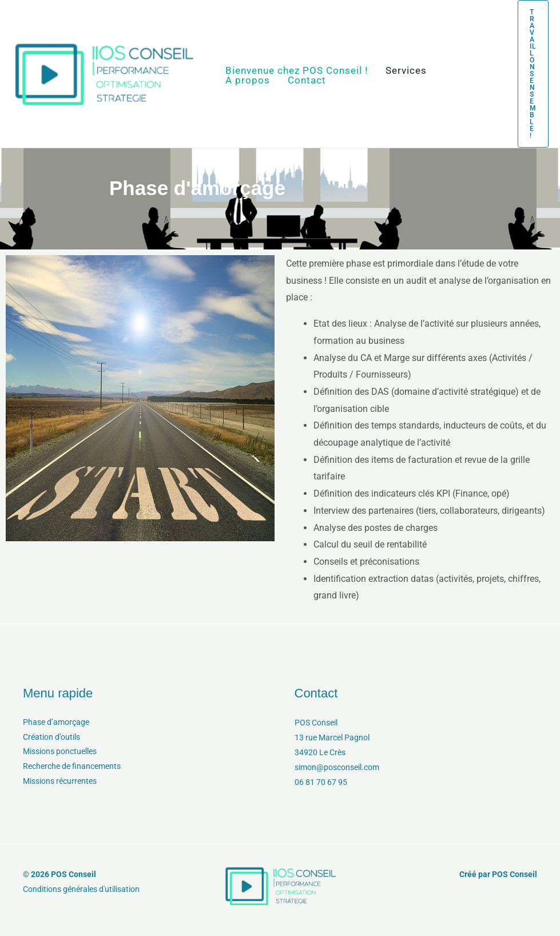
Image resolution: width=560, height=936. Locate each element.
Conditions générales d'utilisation (81, 889)
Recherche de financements (72, 767)
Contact (301, 80)
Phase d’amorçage (56, 723)
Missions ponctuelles (60, 752)
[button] (526, 74)
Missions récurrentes (60, 782)
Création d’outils (51, 737)
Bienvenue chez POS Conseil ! (295, 71)
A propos (246, 80)
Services (400, 71)
